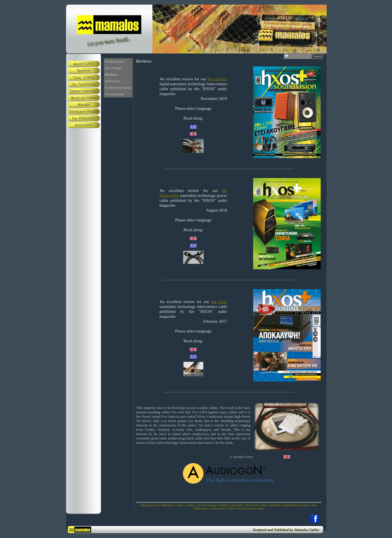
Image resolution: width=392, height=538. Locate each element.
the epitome (217, 79)
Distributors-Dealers (297, 505)
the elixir (219, 302)
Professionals (114, 61)
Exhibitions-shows (118, 88)
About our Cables (257, 505)
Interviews (113, 81)
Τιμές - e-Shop (185, 505)
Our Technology (207, 505)
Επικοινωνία (218, 508)
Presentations (114, 94)
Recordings (113, 68)
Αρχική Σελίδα (150, 505)
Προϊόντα (168, 505)
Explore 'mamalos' (231, 505)
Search (317, 56)
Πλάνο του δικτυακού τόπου (246, 508)
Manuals (276, 505)
